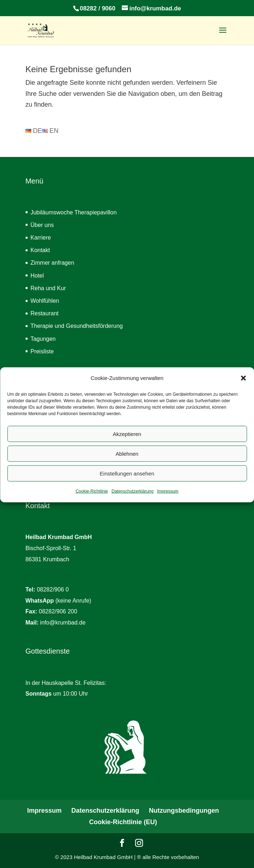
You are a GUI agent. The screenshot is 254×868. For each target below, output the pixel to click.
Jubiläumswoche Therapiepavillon (74, 212)
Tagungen (43, 339)
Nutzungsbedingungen (184, 811)
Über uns (42, 225)
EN (50, 131)
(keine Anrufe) (58, 601)
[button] (243, 386)
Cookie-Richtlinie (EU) (123, 822)
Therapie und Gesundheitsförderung (77, 326)
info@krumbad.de (63, 623)
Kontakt (40, 250)
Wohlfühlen (45, 301)
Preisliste (42, 351)
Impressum (168, 499)
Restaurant (45, 313)
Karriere (41, 238)
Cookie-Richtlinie (92, 499)
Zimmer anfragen (52, 263)
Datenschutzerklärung (132, 499)
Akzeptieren (127, 441)
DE (34, 131)
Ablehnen (127, 461)
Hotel (37, 276)
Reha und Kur (48, 288)
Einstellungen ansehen (127, 481)
